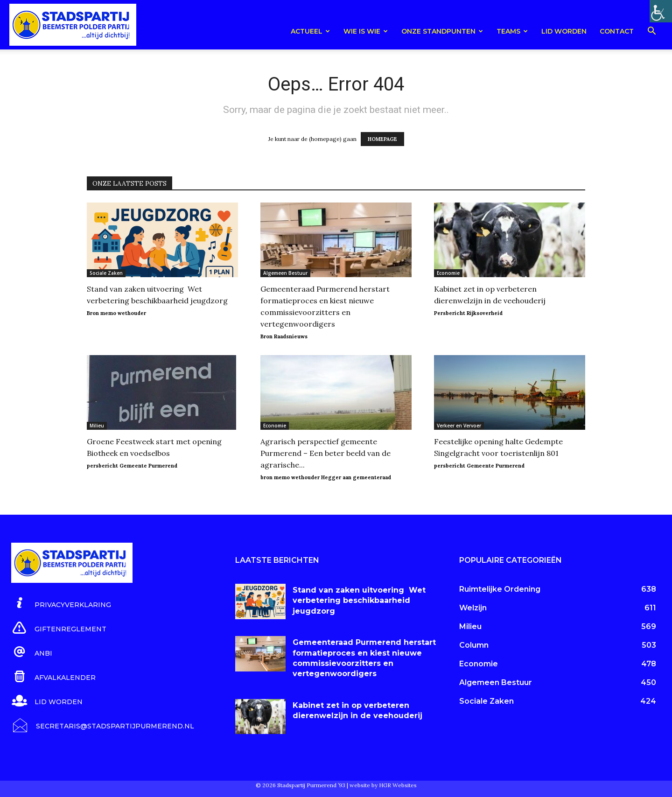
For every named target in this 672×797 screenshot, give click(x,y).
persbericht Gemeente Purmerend (132, 466)
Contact (617, 31)
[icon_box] (61, 603)
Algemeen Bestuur (285, 273)
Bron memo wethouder (116, 313)
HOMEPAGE (382, 139)
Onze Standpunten (442, 31)
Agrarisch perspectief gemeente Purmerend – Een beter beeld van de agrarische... (325, 453)
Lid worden (564, 31)
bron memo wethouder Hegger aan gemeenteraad (326, 477)
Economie (448, 273)
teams (512, 31)
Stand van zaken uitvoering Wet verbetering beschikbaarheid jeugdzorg (359, 601)
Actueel (310, 31)
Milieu (97, 426)
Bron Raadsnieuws (284, 336)
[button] (651, 32)
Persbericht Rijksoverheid (468, 313)
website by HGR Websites (383, 785)
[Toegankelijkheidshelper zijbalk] (661, 11)
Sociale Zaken (106, 273)
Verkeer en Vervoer (459, 426)
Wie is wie (366, 31)
